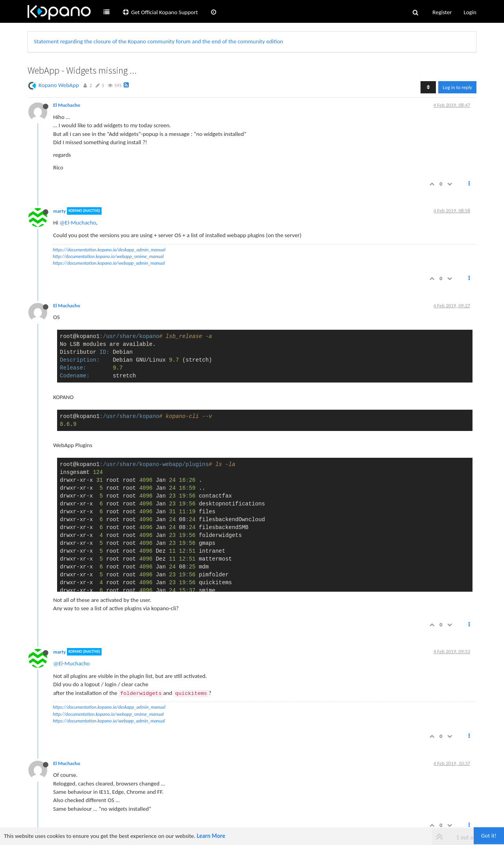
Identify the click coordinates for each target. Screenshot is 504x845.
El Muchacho (67, 105)
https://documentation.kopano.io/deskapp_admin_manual (109, 250)
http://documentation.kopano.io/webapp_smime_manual (108, 256)
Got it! (489, 836)
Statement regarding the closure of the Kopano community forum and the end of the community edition (158, 41)
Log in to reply (457, 87)
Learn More (211, 836)
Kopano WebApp (59, 85)
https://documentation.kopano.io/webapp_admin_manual (109, 263)
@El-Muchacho (78, 223)
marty (59, 211)
